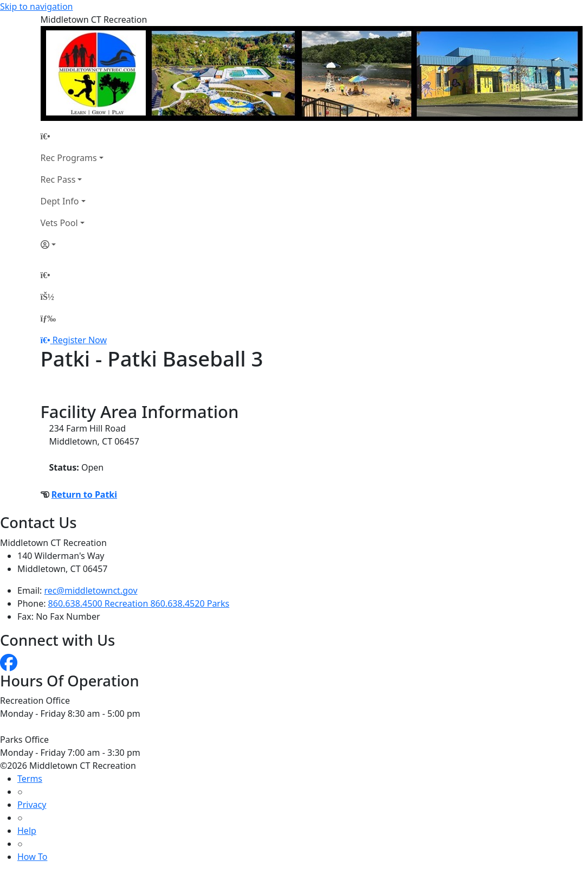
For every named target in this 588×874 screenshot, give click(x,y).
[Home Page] (72, 136)
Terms (30, 779)
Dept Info (60, 201)
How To (32, 857)
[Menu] (48, 318)
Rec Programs (69, 158)
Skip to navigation (36, 7)
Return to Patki (84, 494)
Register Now (80, 340)
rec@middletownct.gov (91, 590)
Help (27, 831)
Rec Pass (58, 179)
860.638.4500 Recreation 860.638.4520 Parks (139, 603)
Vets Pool (59, 223)
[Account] (72, 245)
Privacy (32, 805)
